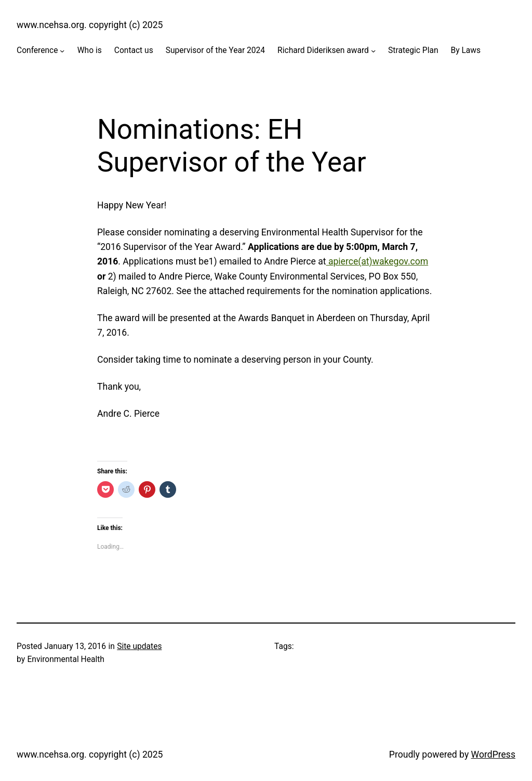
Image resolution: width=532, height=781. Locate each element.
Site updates (139, 646)
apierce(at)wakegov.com (377, 261)
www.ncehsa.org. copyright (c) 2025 (90, 25)
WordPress (493, 754)
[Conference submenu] (62, 51)
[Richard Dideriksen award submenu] (373, 51)
